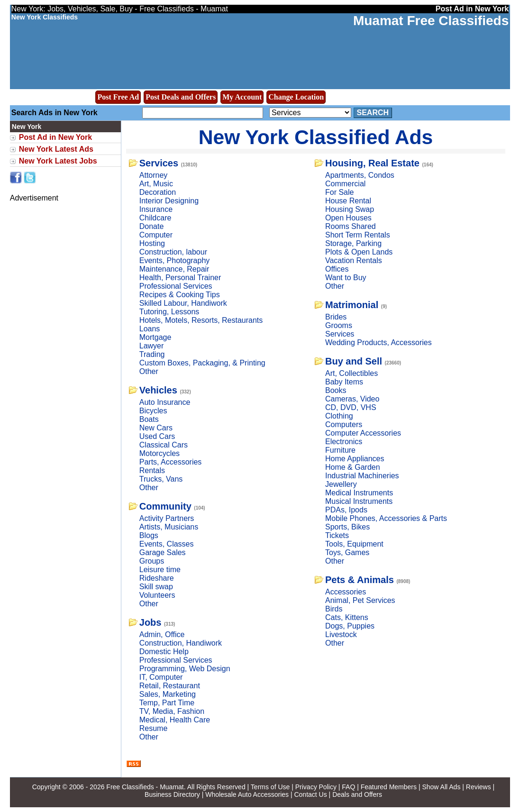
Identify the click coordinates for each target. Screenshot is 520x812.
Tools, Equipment (354, 544)
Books (336, 390)
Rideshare (157, 578)
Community (165, 506)
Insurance (156, 209)
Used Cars (157, 436)
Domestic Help (164, 652)
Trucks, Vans (161, 479)
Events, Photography (175, 260)
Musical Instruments (359, 501)
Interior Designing (169, 201)
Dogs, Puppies (350, 626)
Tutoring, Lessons (169, 312)
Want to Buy (346, 278)
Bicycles (153, 411)
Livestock (341, 634)
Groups (152, 561)
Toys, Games (347, 552)
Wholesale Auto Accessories (247, 794)
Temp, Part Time (167, 703)
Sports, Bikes (347, 527)
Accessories (346, 592)
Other (149, 371)
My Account (242, 97)
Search (373, 113)
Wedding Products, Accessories (379, 342)
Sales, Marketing (168, 694)
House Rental (348, 201)
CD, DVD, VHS (351, 407)
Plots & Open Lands (359, 252)
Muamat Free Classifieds (431, 21)
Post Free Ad (118, 97)
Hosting (152, 243)
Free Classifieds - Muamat (145, 787)
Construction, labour (173, 252)
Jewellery (341, 484)
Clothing (339, 416)
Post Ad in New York (55, 137)
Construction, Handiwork (181, 643)
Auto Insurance (165, 402)
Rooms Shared (351, 226)
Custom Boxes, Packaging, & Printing (202, 363)
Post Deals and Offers (181, 97)
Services (159, 163)
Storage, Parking (353, 243)
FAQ (348, 787)
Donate (152, 226)
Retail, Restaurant (170, 686)
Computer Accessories (363, 433)
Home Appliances (355, 459)
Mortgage (155, 337)
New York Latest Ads (56, 149)
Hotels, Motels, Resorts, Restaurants (201, 320)
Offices (337, 269)
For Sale (339, 192)
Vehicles (158, 390)
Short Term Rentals (358, 235)
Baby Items (344, 382)
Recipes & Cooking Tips (180, 295)
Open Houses (348, 218)
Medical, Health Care (175, 720)
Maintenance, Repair (174, 269)
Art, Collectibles (351, 373)
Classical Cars (164, 445)
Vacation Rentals (354, 260)
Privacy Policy (316, 787)
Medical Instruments (359, 493)
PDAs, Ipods (346, 510)
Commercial (345, 184)
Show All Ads (441, 787)
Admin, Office (162, 634)
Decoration (158, 192)
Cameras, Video (352, 399)
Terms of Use (270, 787)
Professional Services (176, 286)
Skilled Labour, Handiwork (183, 303)
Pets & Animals (360, 580)
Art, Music (156, 184)
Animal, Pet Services (360, 600)
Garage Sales (163, 552)
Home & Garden (353, 467)
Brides (336, 317)
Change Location (296, 97)
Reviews (479, 787)
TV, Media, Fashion (172, 711)
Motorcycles (160, 453)
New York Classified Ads (316, 137)
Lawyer (152, 346)
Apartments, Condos (360, 175)
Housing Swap (350, 209)
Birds (334, 609)
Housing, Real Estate (372, 163)
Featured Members (389, 787)
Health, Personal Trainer (180, 278)
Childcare (155, 218)
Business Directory (172, 794)
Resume (154, 728)
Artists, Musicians (169, 527)
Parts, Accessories (171, 462)
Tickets (337, 535)
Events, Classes (167, 544)
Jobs (151, 622)
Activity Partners (167, 518)
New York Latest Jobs (58, 161)
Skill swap (156, 587)
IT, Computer (161, 677)
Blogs (149, 535)
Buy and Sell (354, 361)
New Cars (156, 428)
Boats (149, 419)
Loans (150, 329)
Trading (152, 354)
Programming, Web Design (185, 669)
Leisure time (160, 570)
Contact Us (310, 794)
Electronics (344, 442)
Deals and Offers (357, 794)
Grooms (339, 325)
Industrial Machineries (362, 476)
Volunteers (157, 595)
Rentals (152, 470)
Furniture (340, 450)
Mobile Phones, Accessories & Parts (386, 518)
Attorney (154, 175)
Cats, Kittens (347, 617)
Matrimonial (352, 305)
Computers (344, 424)
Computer (156, 235)
